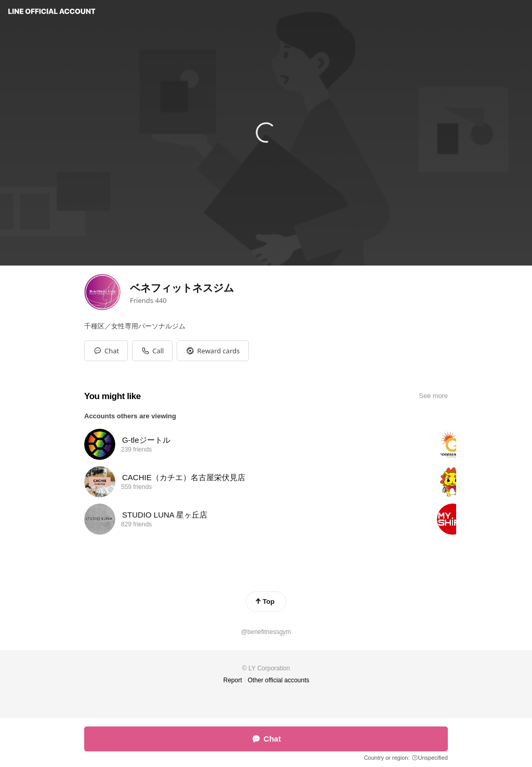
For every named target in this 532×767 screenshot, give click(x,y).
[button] (212, 351)
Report (233, 680)
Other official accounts (279, 680)
